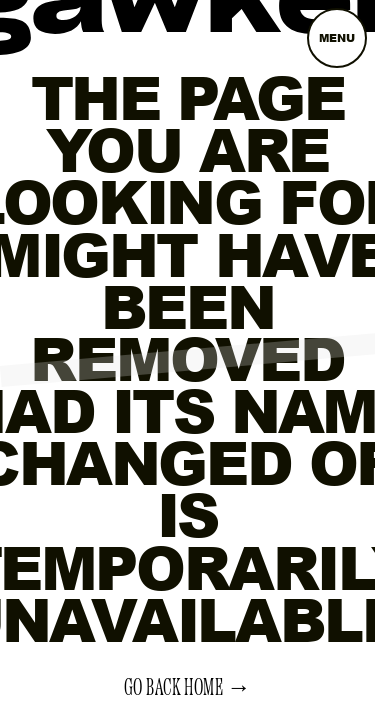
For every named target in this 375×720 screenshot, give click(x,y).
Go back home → (188, 688)
